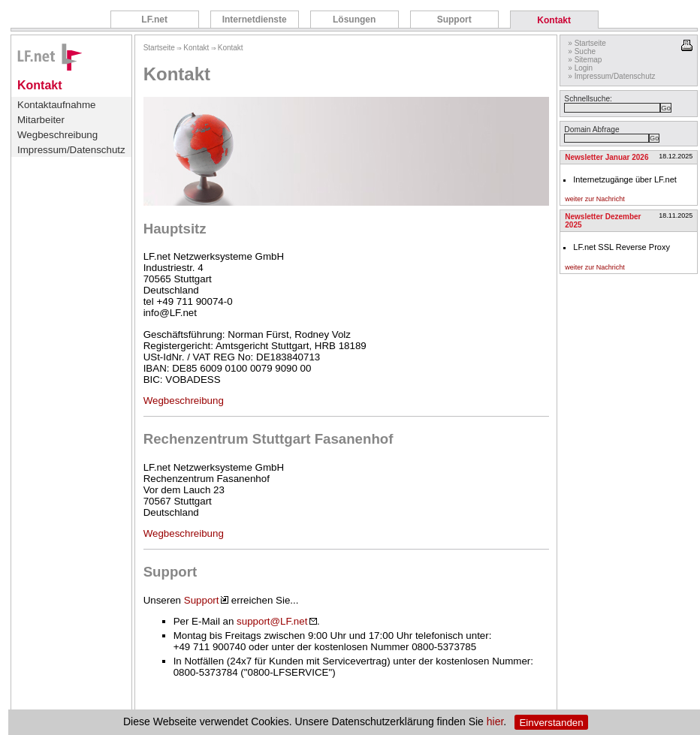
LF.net (154, 20)
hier (495, 722)
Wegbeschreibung (57, 135)
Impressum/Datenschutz (71, 150)
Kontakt (554, 20)
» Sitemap (585, 60)
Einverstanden (551, 723)
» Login (580, 68)
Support (454, 20)
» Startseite (587, 43)
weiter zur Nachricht (595, 199)
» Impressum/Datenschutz (611, 76)
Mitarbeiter (41, 120)
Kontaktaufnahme (56, 105)
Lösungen (354, 20)
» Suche (582, 51)
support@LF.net (277, 621)
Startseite (159, 48)
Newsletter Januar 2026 (606, 157)
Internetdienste (255, 20)
